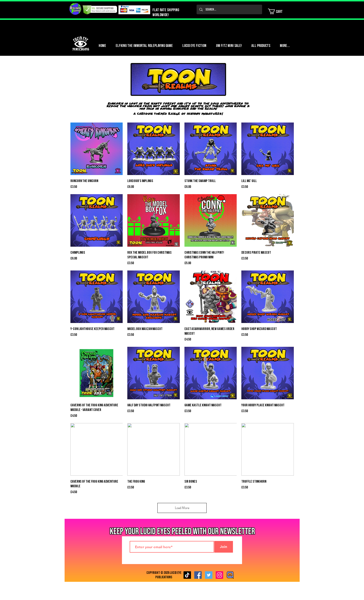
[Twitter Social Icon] (209, 575)
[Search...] (229, 9)
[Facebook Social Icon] (198, 575)
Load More (182, 508)
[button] (278, 11)
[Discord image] (230, 575)
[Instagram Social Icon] (219, 575)
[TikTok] (187, 575)
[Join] (224, 547)
